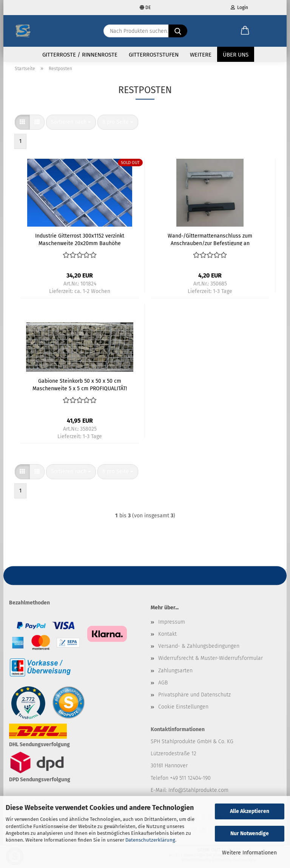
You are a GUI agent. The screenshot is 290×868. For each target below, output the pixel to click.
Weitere (201, 55)
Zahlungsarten (175, 675)
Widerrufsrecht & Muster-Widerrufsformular (211, 663)
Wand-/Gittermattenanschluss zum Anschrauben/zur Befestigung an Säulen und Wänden (210, 244)
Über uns (236, 55)
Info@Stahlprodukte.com (198, 794)
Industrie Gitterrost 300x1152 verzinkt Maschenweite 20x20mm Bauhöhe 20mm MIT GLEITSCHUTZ (80, 244)
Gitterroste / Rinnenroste (80, 55)
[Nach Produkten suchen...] (178, 31)
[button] (245, 31)
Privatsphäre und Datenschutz (194, 699)
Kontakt (167, 639)
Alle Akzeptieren (250, 811)
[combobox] (71, 127)
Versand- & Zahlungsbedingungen (199, 651)
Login (239, 8)
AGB (163, 687)
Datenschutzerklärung (150, 840)
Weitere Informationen (249, 853)
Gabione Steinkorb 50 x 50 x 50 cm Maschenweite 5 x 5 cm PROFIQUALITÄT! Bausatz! (80, 389)
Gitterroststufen (154, 55)
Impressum (172, 626)
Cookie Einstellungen (183, 711)
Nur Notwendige (250, 833)
